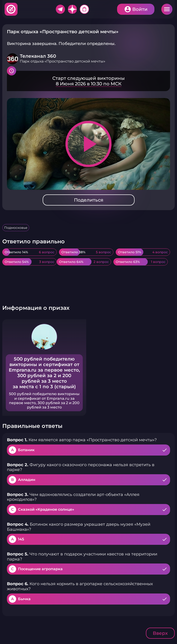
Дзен (72, 9)
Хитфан (11, 9)
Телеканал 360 (38, 56)
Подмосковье (16, 228)
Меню (167, 9)
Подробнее (88, 81)
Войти (140, 9)
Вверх (160, 633)
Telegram (60, 9)
